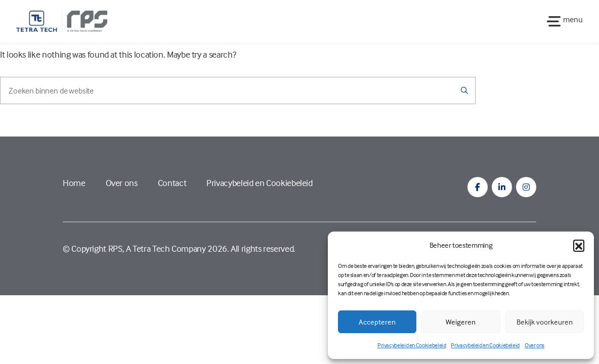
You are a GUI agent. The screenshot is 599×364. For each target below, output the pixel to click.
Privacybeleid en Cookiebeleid (412, 345)
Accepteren (377, 322)
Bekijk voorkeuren (545, 322)
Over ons (534, 345)
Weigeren (461, 322)
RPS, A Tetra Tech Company (157, 248)
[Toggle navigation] (562, 21)
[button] (579, 245)
